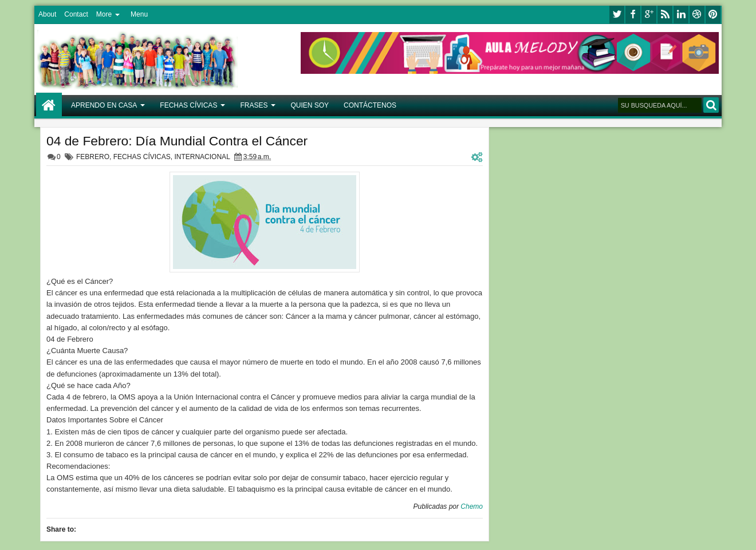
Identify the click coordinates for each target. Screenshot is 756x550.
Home (49, 106)
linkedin (681, 15)
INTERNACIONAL (202, 157)
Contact (76, 14)
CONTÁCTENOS (370, 105)
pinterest (713, 15)
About (47, 14)
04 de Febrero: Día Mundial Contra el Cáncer (177, 141)
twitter (617, 15)
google (649, 15)
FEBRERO (93, 157)
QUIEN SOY (310, 105)
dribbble (697, 15)
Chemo (472, 507)
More (104, 14)
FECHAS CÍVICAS (188, 105)
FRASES (254, 105)
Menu (139, 14)
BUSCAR (711, 105)
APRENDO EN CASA (104, 105)
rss (665, 15)
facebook (633, 15)
